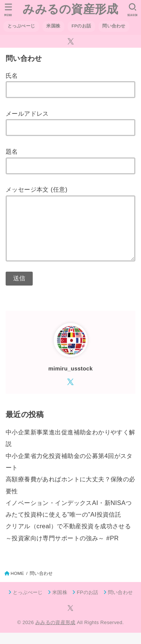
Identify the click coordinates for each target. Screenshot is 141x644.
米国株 (53, 26)
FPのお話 (81, 26)
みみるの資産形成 (70, 9)
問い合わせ (114, 26)
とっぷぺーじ (21, 26)
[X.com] (71, 41)
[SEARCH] (133, 10)
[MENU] (8, 10)
